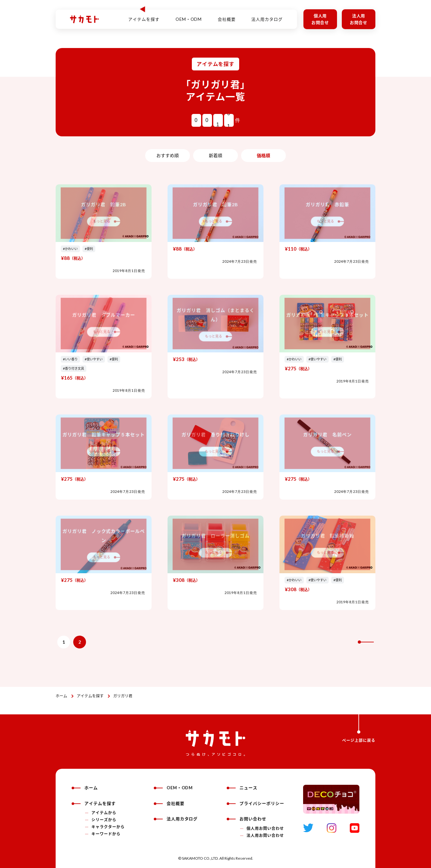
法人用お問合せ (359, 19)
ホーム (61, 696)
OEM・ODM (189, 16)
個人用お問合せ (320, 19)
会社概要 (227, 16)
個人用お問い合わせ (265, 828)
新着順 (215, 155)
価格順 (263, 155)
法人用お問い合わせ (265, 836)
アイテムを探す (90, 696)
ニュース (242, 788)
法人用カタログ (267, 16)
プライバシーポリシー (255, 803)
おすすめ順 (168, 155)
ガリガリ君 (123, 696)
